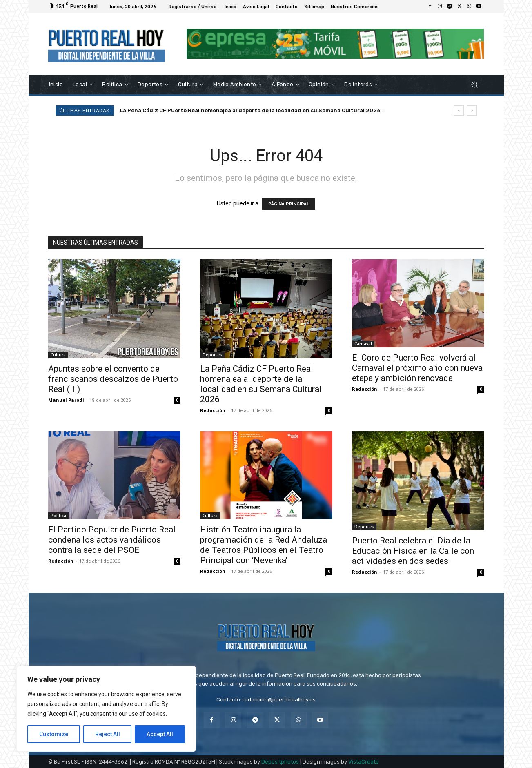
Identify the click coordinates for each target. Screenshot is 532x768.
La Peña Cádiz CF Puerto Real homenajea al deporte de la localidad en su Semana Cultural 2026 (250, 110)
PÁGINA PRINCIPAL (289, 204)
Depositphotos (280, 762)
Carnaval (363, 344)
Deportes (212, 355)
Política (58, 516)
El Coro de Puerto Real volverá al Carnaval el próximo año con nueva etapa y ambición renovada (417, 368)
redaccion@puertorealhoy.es (279, 700)
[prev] (459, 110)
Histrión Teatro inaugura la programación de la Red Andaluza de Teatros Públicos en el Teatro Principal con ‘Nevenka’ (264, 545)
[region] (106, 709)
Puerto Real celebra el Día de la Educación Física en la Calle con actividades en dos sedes (413, 551)
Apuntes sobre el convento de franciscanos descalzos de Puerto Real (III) (113, 379)
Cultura (58, 355)
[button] (475, 84)
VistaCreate (364, 762)
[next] (472, 110)
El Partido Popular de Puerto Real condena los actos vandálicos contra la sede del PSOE (112, 540)
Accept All (160, 734)
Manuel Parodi (66, 400)
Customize (54, 734)
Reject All (108, 734)
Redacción (213, 410)
